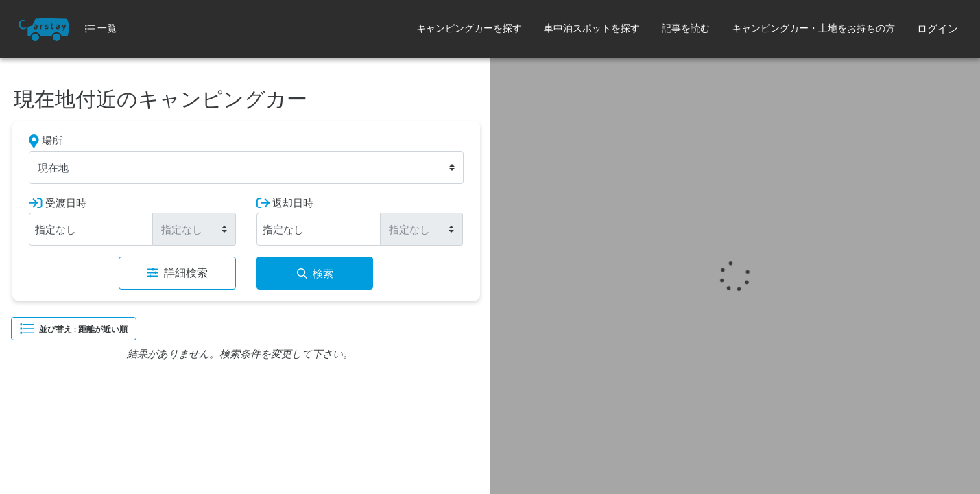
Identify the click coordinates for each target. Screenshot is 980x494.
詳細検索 (178, 273)
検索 (315, 273)
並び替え (74, 329)
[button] (469, 29)
